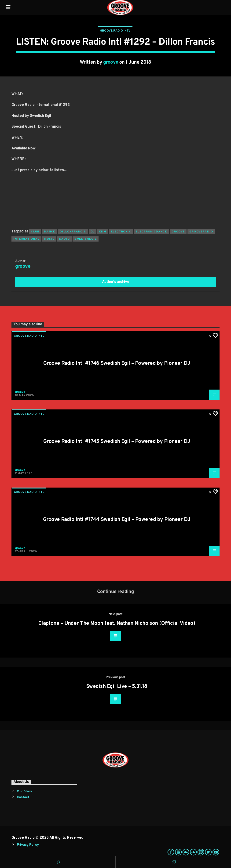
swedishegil (86, 239)
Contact (23, 797)
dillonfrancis (73, 232)
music (49, 239)
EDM (103, 232)
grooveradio (201, 232)
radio (64, 239)
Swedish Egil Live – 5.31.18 (117, 687)
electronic (121, 232)
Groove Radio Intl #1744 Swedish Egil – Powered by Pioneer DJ (117, 520)
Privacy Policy (28, 845)
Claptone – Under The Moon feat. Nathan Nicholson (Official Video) (117, 624)
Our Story (24, 791)
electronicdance (151, 232)
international (26, 239)
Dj (93, 232)
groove (111, 62)
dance (49, 232)
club (35, 232)
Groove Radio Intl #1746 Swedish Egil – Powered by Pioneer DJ (117, 363)
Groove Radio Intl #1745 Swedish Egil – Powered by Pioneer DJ (117, 442)
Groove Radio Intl (115, 31)
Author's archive (116, 282)
